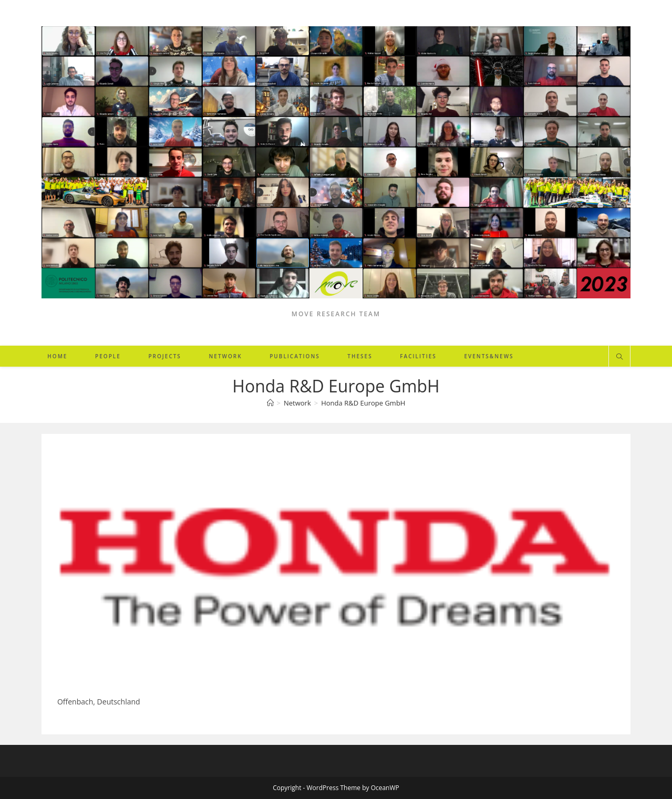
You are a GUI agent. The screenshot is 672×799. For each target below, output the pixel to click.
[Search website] (619, 357)
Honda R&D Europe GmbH (363, 403)
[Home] (270, 403)
